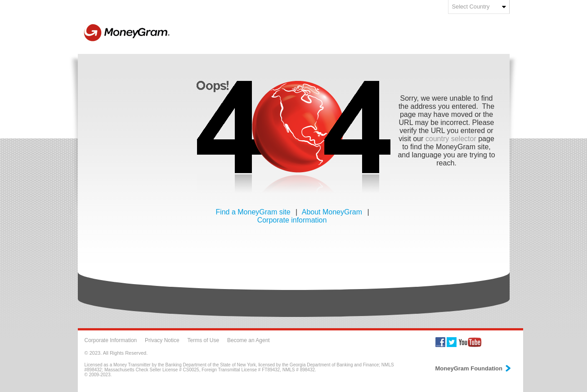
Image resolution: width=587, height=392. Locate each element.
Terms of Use (203, 340)
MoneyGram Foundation (474, 368)
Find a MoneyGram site (254, 212)
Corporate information (292, 220)
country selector (451, 139)
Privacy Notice (162, 340)
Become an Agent (249, 340)
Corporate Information (111, 340)
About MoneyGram (333, 212)
